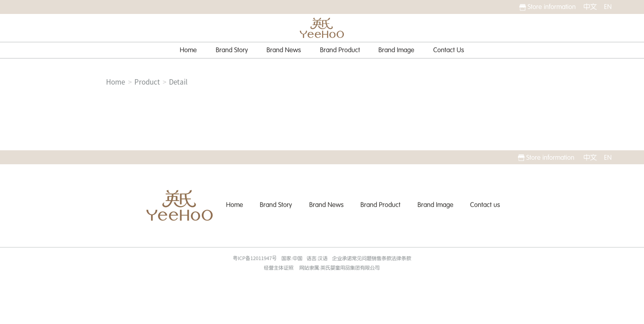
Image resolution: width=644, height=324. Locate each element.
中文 (590, 7)
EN (608, 7)
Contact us (485, 205)
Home (188, 50)
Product (147, 82)
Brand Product (340, 50)
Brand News (284, 50)
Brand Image (396, 50)
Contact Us (449, 50)
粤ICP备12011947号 (255, 258)
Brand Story (232, 50)
